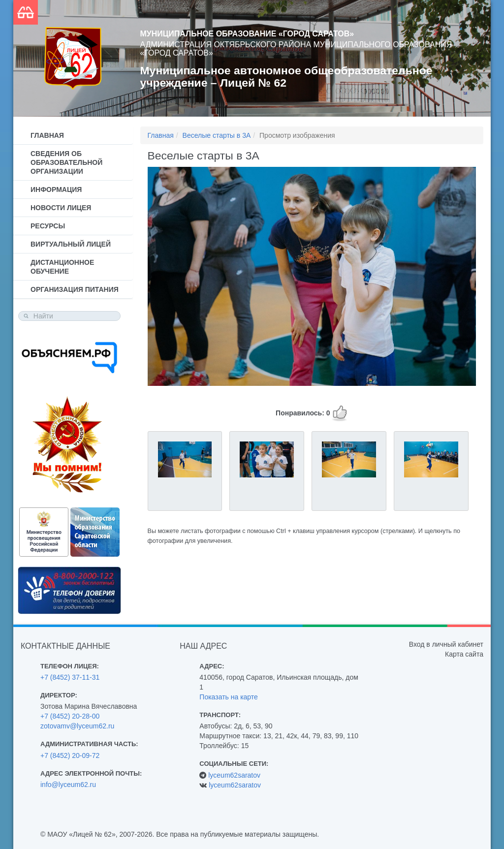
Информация (56, 189)
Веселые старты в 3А (217, 135)
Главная (47, 135)
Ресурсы (48, 226)
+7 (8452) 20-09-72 (70, 755)
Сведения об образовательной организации (66, 162)
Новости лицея (61, 208)
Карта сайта (464, 654)
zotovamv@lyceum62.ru (77, 726)
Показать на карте (229, 697)
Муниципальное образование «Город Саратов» (247, 34)
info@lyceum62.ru (68, 785)
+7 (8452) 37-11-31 (70, 677)
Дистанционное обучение (62, 267)
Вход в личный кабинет (446, 644)
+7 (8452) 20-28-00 (70, 716)
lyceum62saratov (234, 775)
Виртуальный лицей (71, 244)
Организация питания (75, 289)
